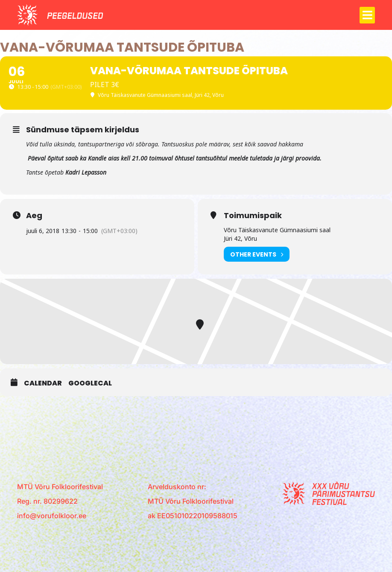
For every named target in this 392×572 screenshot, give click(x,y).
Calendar (43, 383)
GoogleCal (90, 383)
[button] (367, 15)
